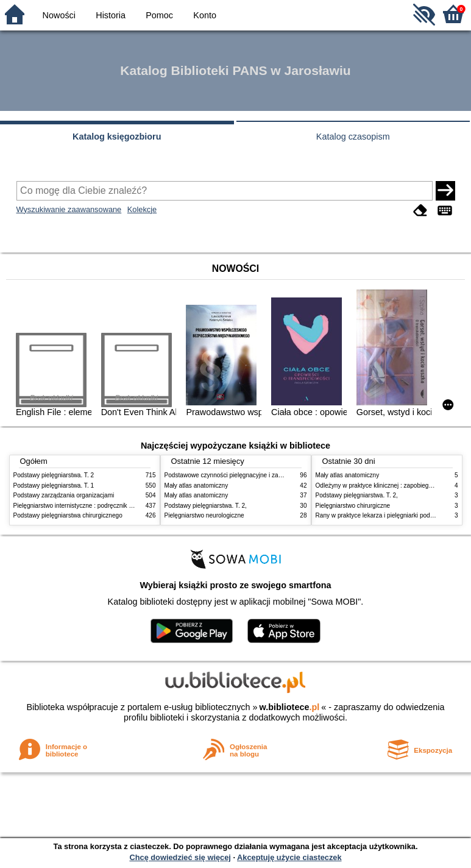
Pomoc (159, 15)
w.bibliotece (290, 707)
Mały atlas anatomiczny (197, 486)
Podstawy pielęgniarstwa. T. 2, (206, 506)
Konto (205, 15)
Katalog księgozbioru (117, 137)
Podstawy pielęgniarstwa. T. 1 (54, 486)
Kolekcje (142, 209)
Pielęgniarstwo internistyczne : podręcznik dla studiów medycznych (104, 506)
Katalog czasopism (353, 137)
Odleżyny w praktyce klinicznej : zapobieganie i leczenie (392, 486)
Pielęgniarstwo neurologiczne (204, 515)
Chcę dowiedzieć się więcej (180, 857)
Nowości (59, 15)
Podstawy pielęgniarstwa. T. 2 (54, 475)
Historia (111, 15)
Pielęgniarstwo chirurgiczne (353, 506)
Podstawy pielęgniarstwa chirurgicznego (68, 515)
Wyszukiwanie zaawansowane (69, 209)
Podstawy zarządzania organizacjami (64, 495)
